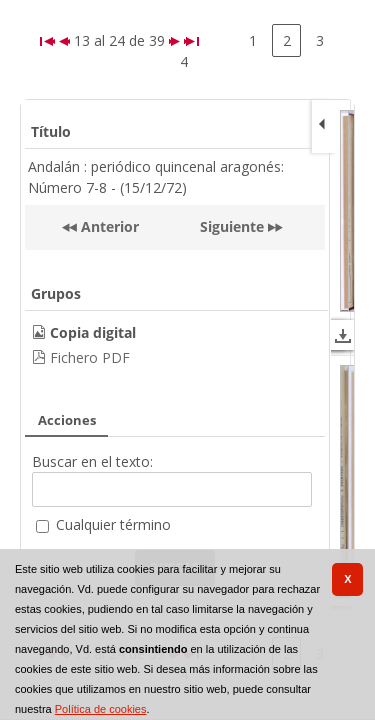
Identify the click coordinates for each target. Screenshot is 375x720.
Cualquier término (113, 524)
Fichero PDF (90, 357)
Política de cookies (101, 709)
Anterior (108, 226)
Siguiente (232, 226)
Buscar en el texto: (92, 461)
